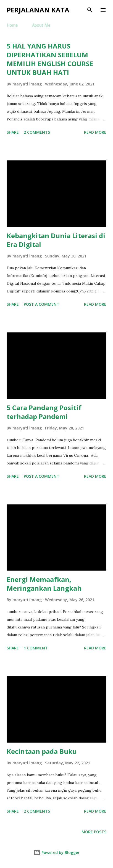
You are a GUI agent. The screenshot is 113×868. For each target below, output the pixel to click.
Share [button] (13, 132)
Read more (95, 132)
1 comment (36, 648)
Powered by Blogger (57, 852)
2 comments (37, 132)
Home (12, 26)
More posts (94, 832)
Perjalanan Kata (38, 10)
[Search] (90, 10)
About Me (41, 26)
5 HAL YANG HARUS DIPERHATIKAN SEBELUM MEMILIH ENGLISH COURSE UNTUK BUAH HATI (50, 59)
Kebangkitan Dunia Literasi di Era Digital (56, 240)
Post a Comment (42, 304)
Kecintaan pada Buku (42, 751)
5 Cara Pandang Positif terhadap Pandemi (44, 412)
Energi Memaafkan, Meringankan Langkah (44, 584)
